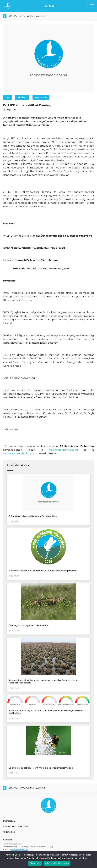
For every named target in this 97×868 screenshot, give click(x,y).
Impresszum (9, 821)
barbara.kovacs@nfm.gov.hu (21, 453)
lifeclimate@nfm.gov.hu (63, 450)
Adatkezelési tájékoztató (57, 863)
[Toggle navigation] (92, 6)
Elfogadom (35, 863)
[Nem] (93, 859)
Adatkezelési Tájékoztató (16, 826)
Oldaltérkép (9, 832)
